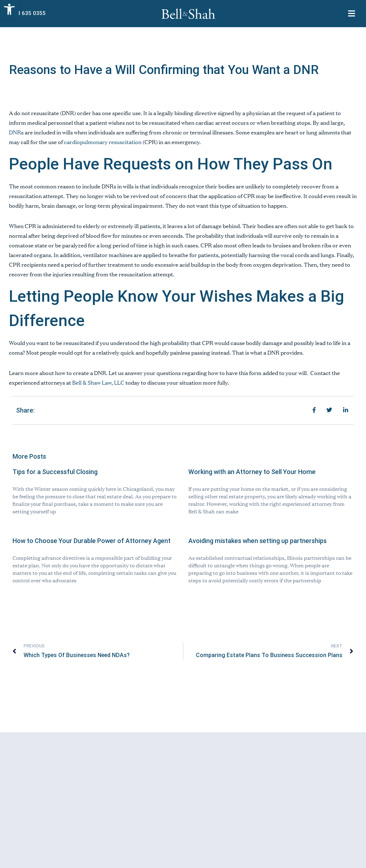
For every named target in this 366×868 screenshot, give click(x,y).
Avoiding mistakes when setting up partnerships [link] (258, 541)
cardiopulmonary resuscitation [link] (103, 142)
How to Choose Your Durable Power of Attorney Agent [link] (91, 541)
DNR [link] (15, 132)
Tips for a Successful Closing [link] (55, 472)
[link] (9, 9)
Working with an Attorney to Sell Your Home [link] (252, 472)
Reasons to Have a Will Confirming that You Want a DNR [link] (164, 70)
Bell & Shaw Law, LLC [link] (98, 382)
